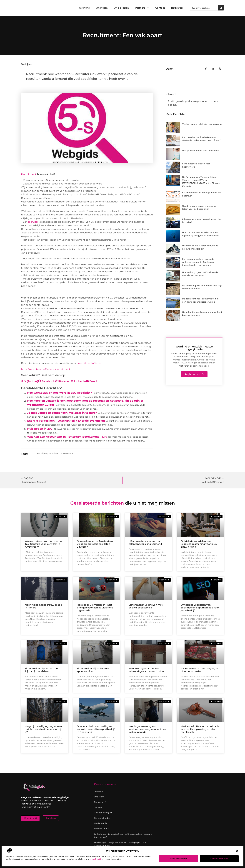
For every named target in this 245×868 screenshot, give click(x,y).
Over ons (84, 8)
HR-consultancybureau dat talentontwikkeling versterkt (145, 542)
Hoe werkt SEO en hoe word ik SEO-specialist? (60, 393)
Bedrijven (26, 64)
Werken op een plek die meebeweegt (202, 124)
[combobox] (204, 8)
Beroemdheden (102, 818)
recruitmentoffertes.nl (91, 363)
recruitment (66, 453)
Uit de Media (121, 8)
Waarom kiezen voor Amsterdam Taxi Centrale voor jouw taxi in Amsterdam (45, 544)
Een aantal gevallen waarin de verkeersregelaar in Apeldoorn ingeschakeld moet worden (198, 262)
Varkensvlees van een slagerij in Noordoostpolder (199, 670)
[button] (237, 851)
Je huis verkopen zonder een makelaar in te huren (62, 413)
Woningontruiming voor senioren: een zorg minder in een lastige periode (148, 729)
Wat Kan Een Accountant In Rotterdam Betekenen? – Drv (67, 437)
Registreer (177, 8)
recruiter (33, 222)
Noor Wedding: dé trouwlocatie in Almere (43, 606)
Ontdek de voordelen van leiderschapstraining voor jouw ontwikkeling (199, 544)
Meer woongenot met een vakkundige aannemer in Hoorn (147, 670)
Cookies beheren (219, 859)
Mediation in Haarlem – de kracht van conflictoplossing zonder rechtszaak (200, 729)
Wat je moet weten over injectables (201, 151)
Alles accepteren (179, 859)
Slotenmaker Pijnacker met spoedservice (93, 670)
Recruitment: (29, 174)
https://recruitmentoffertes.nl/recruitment (46, 369)
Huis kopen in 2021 (40, 429)
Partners (142, 8)
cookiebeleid (95, 859)
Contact (160, 8)
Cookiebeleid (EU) (103, 813)
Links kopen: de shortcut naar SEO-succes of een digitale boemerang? (123, 835)
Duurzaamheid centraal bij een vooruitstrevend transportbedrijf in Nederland (96, 729)
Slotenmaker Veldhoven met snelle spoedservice (146, 606)
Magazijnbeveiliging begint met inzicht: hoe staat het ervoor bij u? (43, 729)
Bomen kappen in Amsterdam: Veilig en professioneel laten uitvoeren (95, 544)
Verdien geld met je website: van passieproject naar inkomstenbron (120, 844)
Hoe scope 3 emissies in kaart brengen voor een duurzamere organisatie (95, 608)
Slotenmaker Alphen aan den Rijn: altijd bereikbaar (42, 670)
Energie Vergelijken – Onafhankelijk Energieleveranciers (66, 421)
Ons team (102, 8)
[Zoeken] (221, 8)
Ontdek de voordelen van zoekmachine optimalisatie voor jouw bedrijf (200, 608)
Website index (101, 829)
